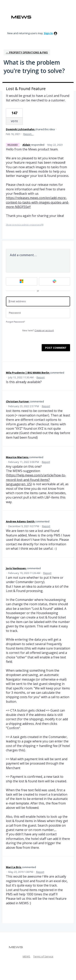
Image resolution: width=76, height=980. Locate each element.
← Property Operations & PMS (27, 52)
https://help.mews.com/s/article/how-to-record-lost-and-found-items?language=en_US (36, 480)
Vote (14, 121)
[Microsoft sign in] (22, 281)
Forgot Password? (15, 322)
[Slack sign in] (55, 281)
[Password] (38, 313)
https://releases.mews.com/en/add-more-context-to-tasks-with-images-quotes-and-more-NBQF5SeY (38, 202)
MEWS (26, 956)
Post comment (56, 348)
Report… (28, 134)
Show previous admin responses (25, 225)
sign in (48, 33)
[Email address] (38, 302)
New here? (38, 331)
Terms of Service (43, 956)
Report (41, 377)
